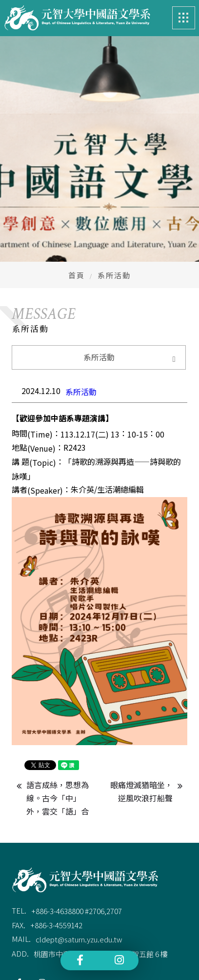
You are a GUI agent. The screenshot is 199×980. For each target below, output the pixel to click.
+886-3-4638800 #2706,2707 (77, 909)
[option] (99, 250)
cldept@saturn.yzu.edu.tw (79, 938)
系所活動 (81, 390)
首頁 (77, 274)
